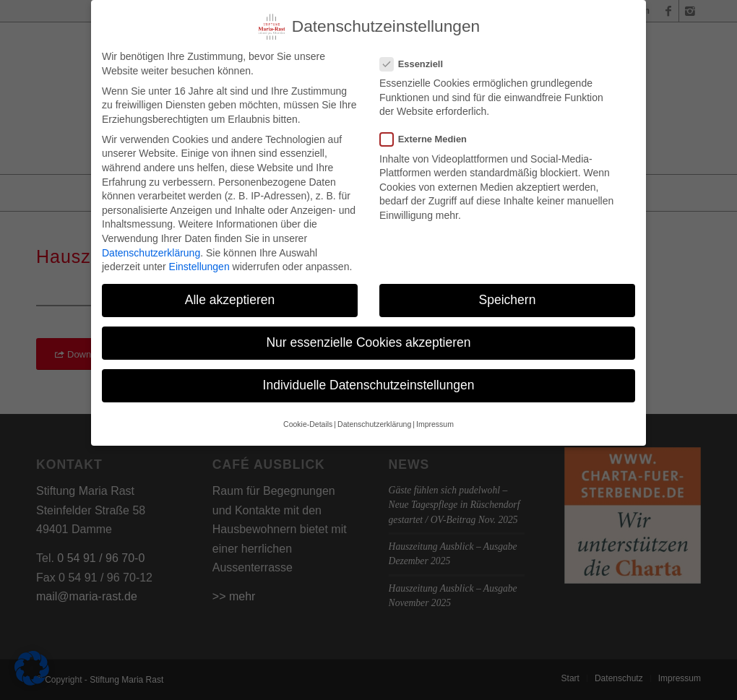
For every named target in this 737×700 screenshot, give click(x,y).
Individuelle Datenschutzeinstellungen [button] (369, 378)
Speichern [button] (508, 293)
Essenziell (417, 57)
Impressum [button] (435, 417)
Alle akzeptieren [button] (230, 293)
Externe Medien (429, 132)
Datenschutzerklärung (151, 245)
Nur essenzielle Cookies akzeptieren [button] (368, 335)
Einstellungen (199, 259)
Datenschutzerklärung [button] (374, 417)
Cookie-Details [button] (308, 417)
